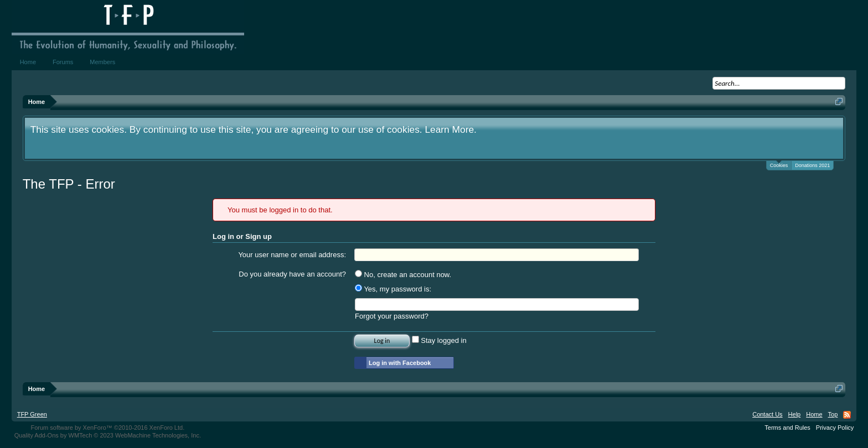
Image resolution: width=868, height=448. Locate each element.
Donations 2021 (812, 165)
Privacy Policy (835, 428)
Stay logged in (439, 340)
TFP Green (32, 414)
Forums (63, 62)
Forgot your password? (392, 316)
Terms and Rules (787, 428)
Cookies (779, 165)
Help (795, 414)
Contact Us (767, 414)
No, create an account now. (403, 275)
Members (102, 62)
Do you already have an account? (292, 274)
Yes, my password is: (393, 289)
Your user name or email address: (292, 255)
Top (833, 414)
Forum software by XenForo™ (107, 428)
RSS (847, 415)
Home (28, 62)
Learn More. (450, 129)
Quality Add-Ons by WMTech (108, 435)
